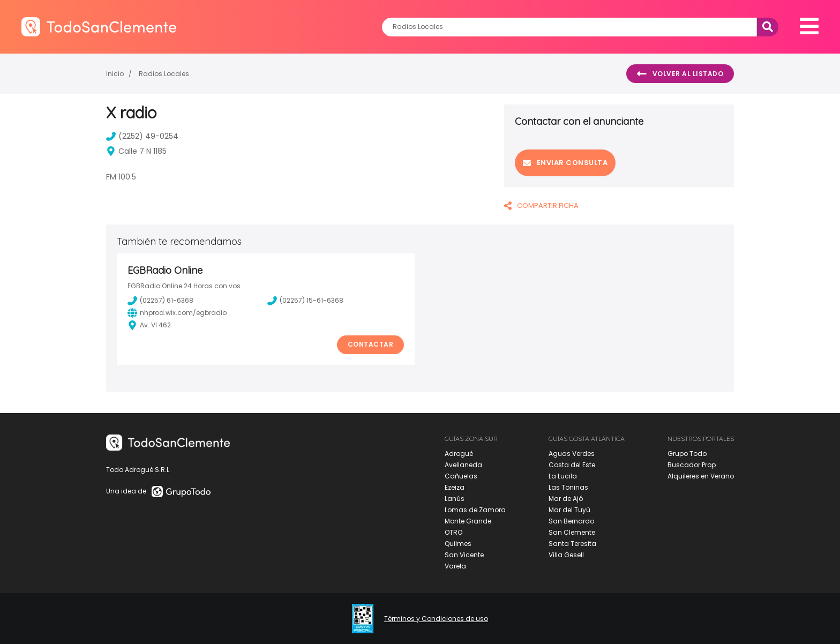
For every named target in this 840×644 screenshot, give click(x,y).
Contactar (371, 344)
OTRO (453, 532)
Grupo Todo (687, 454)
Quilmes (458, 544)
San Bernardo (571, 521)
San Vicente (464, 555)
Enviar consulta (565, 163)
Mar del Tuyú (569, 510)
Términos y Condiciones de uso (436, 619)
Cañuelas (461, 476)
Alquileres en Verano (701, 476)
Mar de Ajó (566, 499)
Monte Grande (468, 521)
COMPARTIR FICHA (541, 205)
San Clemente (572, 532)
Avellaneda (463, 465)
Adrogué (459, 454)
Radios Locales (164, 74)
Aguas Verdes (572, 454)
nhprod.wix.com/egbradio (177, 313)
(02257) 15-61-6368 (305, 301)
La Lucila (563, 476)
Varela (455, 566)
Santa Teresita (572, 544)
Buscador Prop (692, 465)
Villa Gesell (566, 555)
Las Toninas (568, 487)
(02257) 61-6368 (160, 301)
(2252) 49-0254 (142, 136)
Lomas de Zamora (475, 510)
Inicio (115, 74)
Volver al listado (680, 74)
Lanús (455, 499)
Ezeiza (455, 487)
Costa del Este (572, 465)
